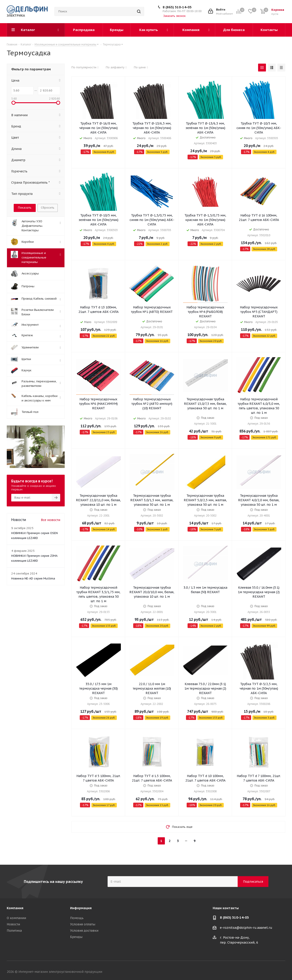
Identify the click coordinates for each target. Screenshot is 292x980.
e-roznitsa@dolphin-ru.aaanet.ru (246, 928)
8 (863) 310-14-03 (177, 7)
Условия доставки (84, 931)
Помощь (77, 918)
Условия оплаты (83, 924)
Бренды (76, 937)
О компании (16, 918)
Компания (15, 908)
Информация (81, 908)
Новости (13, 924)
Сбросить (48, 208)
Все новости (51, 520)
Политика (14, 931)
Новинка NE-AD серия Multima (33, 578)
